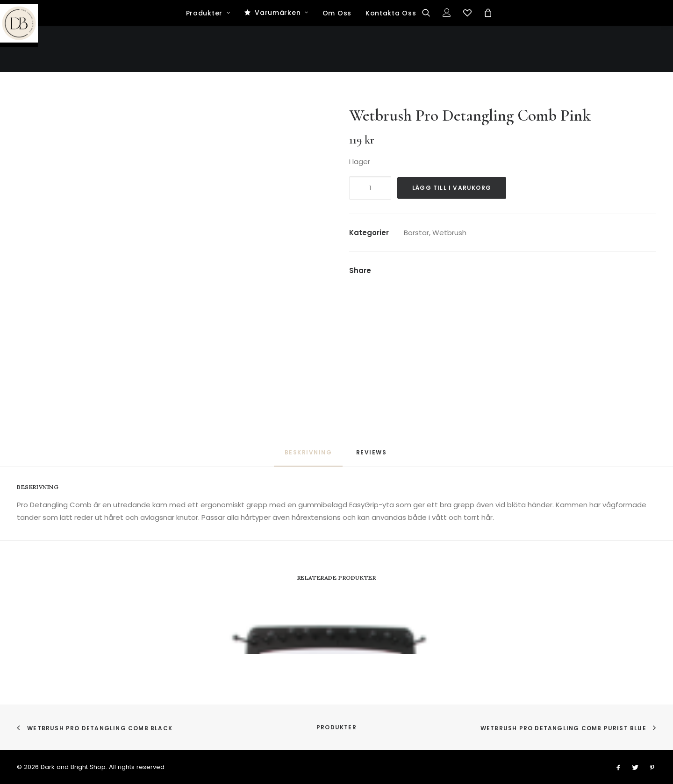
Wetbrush (449, 233)
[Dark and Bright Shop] (337, 23)
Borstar (416, 233)
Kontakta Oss (391, 60)
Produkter (208, 60)
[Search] (429, 59)
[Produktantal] (370, 188)
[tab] (372, 456)
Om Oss (337, 60)
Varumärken (282, 59)
